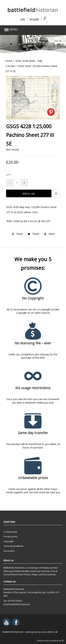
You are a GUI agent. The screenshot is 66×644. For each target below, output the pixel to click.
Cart (23, 19)
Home (9, 61)
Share (17, 234)
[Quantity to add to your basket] (17, 183)
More (49, 234)
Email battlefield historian (17, 604)
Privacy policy (11, 536)
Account (34, 19)
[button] (27, 30)
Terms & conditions (14, 546)
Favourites (9, 551)
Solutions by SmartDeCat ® (50, 641)
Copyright (8, 541)
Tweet (33, 234)
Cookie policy (10, 532)
